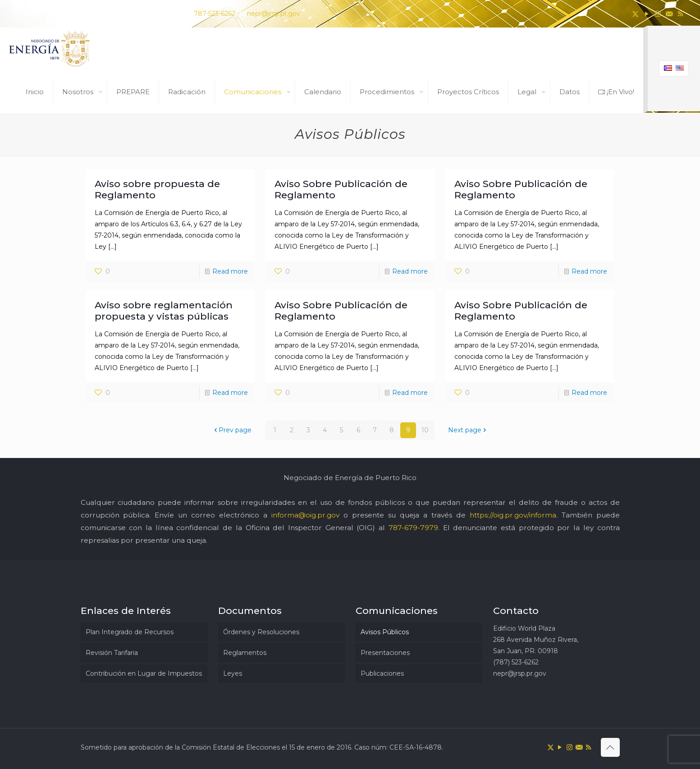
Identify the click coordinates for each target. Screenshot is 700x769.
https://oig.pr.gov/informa (513, 515)
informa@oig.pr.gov (305, 515)
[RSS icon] (680, 14)
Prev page (232, 430)
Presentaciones (385, 653)
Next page (468, 430)
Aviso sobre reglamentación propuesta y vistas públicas (164, 311)
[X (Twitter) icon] (635, 14)
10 (425, 430)
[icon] (669, 14)
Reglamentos (245, 653)
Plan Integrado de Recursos (130, 632)
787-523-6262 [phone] (215, 14)
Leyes (233, 673)
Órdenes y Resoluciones (261, 632)
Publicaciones (382, 673)
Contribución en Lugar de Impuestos (144, 673)
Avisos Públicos (385, 632)
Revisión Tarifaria (112, 653)
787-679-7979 (413, 528)
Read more (230, 271)
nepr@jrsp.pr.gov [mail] (274, 14)
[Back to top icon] (610, 747)
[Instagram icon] (658, 14)
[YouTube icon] (647, 14)
